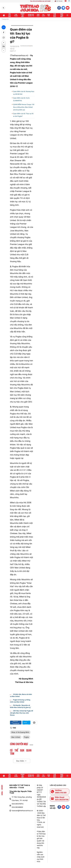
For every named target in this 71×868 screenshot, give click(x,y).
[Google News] (27, 50)
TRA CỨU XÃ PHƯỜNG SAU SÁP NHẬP (40, 1)
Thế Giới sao (55, 15)
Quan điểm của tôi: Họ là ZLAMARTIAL (21, 99)
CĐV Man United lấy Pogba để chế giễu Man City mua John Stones (22, 713)
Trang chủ (5, 19)
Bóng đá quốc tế (31, 15)
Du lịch (43, 15)
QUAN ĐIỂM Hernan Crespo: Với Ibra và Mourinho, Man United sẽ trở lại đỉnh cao (24, 107)
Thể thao (16, 15)
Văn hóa (38, 15)
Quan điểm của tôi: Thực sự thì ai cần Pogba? (23, 115)
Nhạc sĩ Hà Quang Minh (20, 732)
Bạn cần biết (62, 15)
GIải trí (49, 15)
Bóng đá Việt (23, 15)
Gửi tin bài (58, 1)
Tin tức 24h (9, 15)
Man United (16, 737)
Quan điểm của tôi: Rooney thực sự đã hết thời (24, 93)
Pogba (26, 737)
